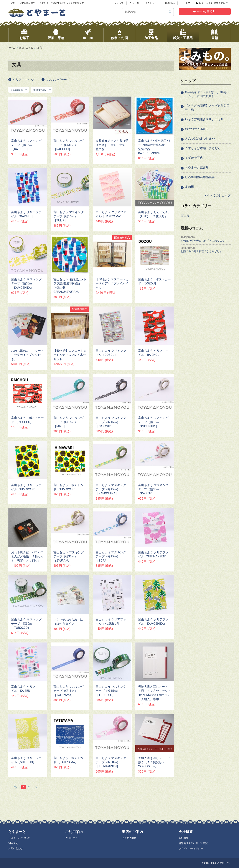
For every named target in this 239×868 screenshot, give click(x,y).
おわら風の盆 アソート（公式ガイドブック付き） (27, 355)
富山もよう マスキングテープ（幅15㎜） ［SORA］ (111, 557)
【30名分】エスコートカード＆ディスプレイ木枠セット (112, 284)
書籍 (215, 38)
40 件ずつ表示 (45, 90)
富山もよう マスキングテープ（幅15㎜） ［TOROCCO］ (111, 691)
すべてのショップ (219, 195)
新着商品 (170, 3)
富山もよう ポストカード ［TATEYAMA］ (70, 760)
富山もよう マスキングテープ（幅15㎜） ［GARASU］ (111, 422)
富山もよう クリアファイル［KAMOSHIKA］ (153, 622)
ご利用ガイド (72, 838)
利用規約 (13, 843)
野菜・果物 (56, 38)
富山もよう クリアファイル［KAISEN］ (26, 689)
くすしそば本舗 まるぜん (203, 148)
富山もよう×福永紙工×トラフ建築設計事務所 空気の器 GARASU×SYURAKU (70, 286)
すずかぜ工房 (194, 158)
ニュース (134, 3)
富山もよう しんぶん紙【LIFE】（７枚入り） (153, 214)
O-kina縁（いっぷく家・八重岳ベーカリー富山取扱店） (207, 94)
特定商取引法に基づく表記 (193, 843)
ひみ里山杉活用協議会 (200, 177)
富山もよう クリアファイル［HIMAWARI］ (26, 487)
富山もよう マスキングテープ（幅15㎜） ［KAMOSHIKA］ (111, 489)
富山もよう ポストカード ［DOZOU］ (154, 282)
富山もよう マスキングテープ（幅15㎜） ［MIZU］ (69, 422)
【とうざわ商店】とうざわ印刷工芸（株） (207, 108)
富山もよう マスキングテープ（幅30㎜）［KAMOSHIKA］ (26, 284)
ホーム (13, 48)
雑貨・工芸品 (183, 38)
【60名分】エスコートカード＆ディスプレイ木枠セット (70, 355)
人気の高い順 (20, 90)
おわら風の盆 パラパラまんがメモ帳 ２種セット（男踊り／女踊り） (27, 557)
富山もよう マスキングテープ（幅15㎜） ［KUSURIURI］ (153, 422)
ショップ (119, 3)
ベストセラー (152, 3)
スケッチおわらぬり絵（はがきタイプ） (68, 622)
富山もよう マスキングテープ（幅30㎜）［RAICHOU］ (69, 145)
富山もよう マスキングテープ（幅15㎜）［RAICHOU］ (26, 145)
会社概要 (184, 838)
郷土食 (185, 216)
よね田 (189, 187)
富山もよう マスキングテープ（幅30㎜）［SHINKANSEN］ (111, 762)
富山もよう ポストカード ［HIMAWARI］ (70, 487)
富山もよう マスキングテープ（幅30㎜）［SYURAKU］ (69, 557)
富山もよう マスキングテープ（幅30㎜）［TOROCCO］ (26, 624)
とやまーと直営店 (197, 167)
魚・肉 (88, 38)
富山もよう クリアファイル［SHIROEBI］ (26, 760)
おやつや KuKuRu (197, 129)
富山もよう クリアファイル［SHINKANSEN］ (153, 555)
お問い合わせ (16, 848)
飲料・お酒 (119, 38)
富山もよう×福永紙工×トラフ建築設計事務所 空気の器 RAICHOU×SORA (155, 147)
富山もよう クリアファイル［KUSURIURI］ (111, 622)
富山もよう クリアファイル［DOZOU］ (111, 353)
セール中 (185, 3)
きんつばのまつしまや (200, 139)
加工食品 (151, 38)
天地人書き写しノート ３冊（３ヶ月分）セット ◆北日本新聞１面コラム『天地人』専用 (155, 693)
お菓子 (24, 38)
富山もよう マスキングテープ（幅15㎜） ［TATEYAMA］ (69, 691)
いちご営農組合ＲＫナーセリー (206, 119)
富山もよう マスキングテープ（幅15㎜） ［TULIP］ (69, 216)
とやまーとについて (19, 838)
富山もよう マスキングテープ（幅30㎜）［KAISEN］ (153, 489)
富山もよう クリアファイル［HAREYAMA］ (111, 214)
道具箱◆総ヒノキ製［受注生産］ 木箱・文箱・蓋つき (112, 145)
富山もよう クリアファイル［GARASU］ (26, 214)
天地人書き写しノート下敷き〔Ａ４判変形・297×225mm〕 (154, 762)
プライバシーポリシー (191, 848)
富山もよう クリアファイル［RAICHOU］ (153, 353)
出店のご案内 (129, 838)
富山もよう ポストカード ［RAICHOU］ (27, 420)
